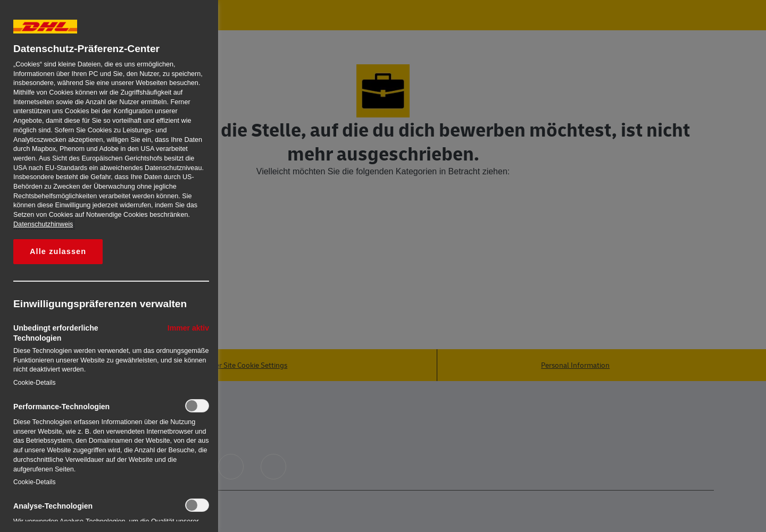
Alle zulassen (58, 251)
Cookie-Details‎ (35, 383)
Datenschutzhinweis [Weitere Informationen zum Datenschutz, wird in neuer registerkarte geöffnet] (43, 224)
